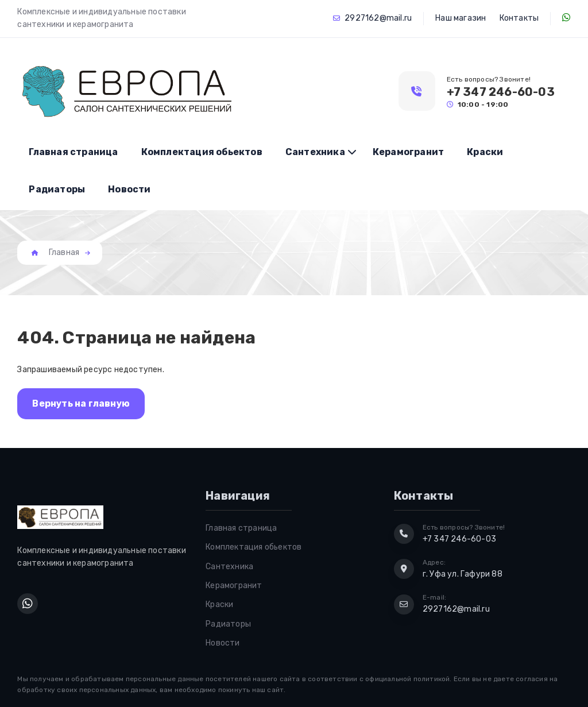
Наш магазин (461, 18)
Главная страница (73, 152)
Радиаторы (57, 189)
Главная (64, 252)
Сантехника (315, 152)
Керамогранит (408, 152)
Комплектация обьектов (202, 152)
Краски (485, 152)
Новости (129, 189)
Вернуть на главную (81, 403)
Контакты (519, 18)
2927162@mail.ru (378, 18)
